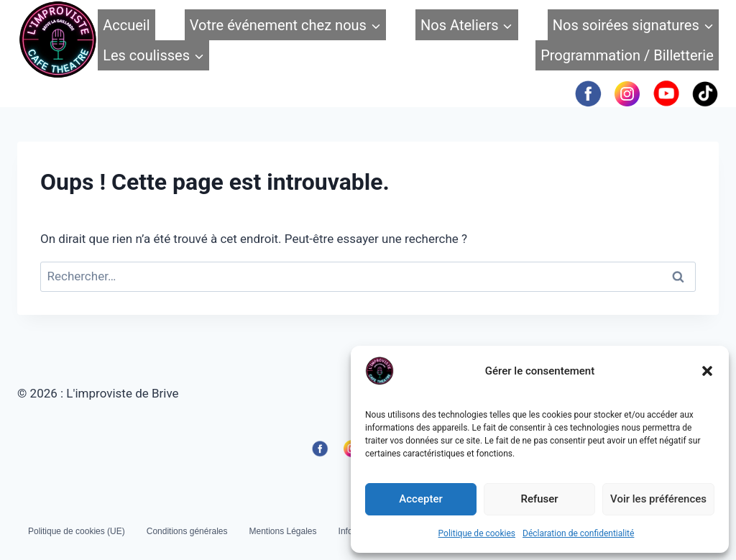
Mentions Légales (282, 531)
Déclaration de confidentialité (578, 533)
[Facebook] (588, 93)
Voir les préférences (658, 499)
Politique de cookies (477, 533)
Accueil (126, 25)
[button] (707, 371)
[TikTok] (705, 93)
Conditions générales (187, 531)
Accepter (420, 499)
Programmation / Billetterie (627, 55)
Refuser (539, 499)
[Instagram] (627, 93)
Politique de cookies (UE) (77, 531)
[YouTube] (666, 93)
